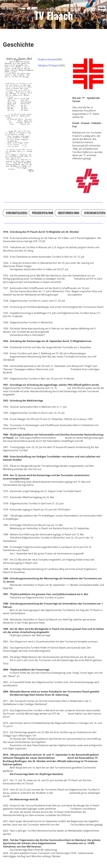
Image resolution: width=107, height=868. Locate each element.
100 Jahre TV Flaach (48, 66)
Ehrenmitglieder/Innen (20, 213)
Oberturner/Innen (69, 213)
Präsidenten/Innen (44, 213)
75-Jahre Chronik (47, 59)
